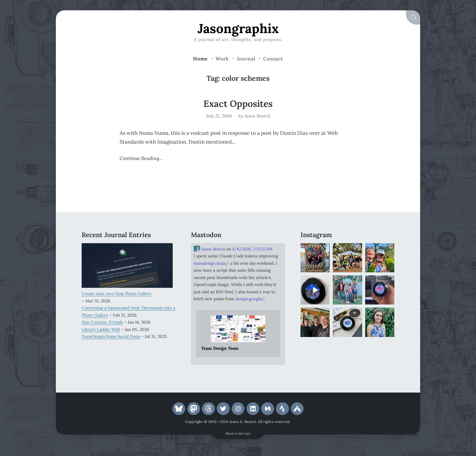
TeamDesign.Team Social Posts (111, 336)
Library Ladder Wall (101, 329)
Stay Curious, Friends (102, 322)
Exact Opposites (238, 104)
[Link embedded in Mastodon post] (238, 334)
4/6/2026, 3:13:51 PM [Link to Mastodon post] (252, 249)
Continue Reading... (141, 158)
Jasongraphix (238, 28)
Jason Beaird (257, 116)
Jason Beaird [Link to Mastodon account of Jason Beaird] (209, 249)
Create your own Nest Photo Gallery (117, 294)
